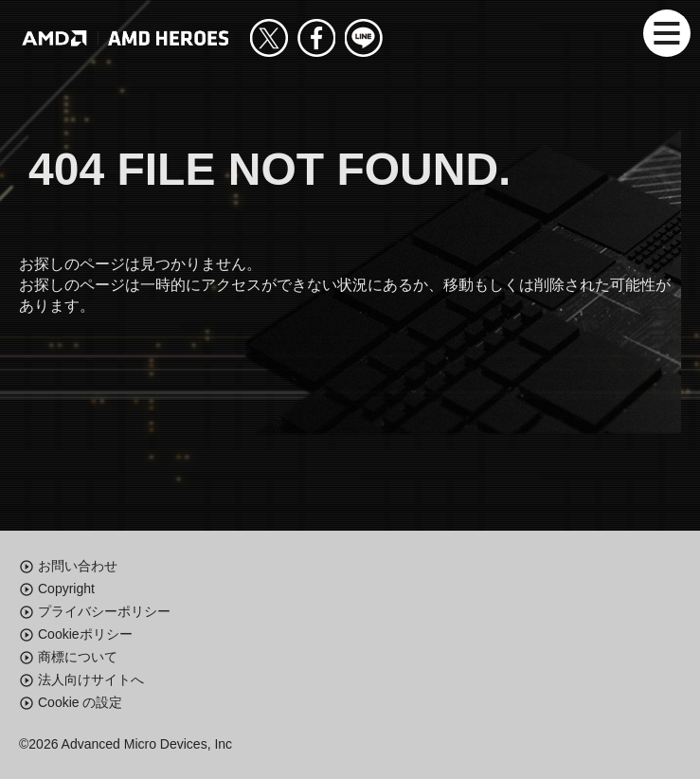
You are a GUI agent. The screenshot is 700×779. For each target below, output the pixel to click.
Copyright (66, 589)
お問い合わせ (78, 566)
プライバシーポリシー (104, 611)
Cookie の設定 (80, 702)
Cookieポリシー (85, 634)
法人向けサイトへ (91, 679)
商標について (78, 657)
